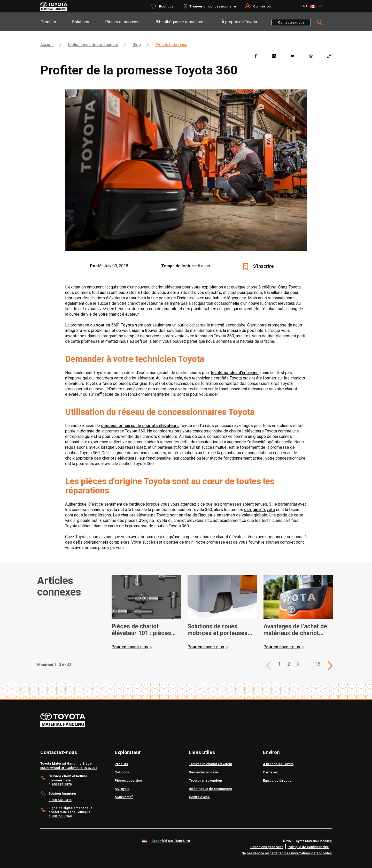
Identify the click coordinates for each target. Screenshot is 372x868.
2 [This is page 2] (289, 664)
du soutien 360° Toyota (112, 325)
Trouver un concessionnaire (213, 6)
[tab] (56, 22)
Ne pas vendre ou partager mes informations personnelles (287, 853)
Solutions (81, 22)
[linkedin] (274, 56)
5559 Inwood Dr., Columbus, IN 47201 (69, 768)
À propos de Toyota (239, 22)
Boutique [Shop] (166, 6)
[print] (311, 56)
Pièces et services (122, 22)
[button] (268, 666)
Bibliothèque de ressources (181, 22)
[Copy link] (329, 56)
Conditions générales (267, 847)
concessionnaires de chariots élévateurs (140, 426)
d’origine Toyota (259, 510)
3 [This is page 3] (298, 664)
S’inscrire (263, 266)
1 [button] (280, 664)
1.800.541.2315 (60, 800)
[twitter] (292, 56)
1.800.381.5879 (60, 784)
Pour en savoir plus (130, 647)
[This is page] (330, 666)
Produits (48, 22)
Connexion (262, 6)
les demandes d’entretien (235, 373)
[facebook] (256, 56)
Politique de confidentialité (308, 847)
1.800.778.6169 (60, 816)
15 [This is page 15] (317, 664)
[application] (146, 612)
